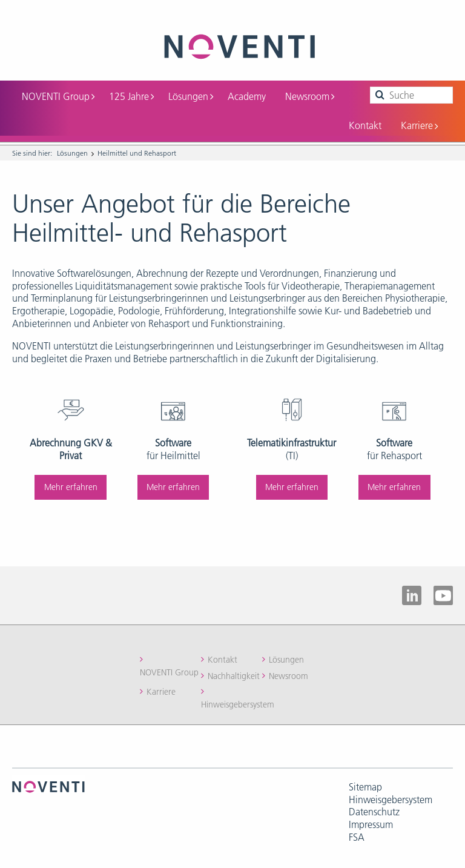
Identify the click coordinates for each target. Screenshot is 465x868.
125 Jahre (131, 96)
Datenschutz (374, 812)
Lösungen (191, 96)
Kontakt (365, 125)
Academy (247, 96)
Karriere (419, 125)
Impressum (371, 824)
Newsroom (310, 96)
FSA (357, 837)
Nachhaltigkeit (234, 676)
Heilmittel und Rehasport (137, 153)
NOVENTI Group (58, 96)
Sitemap (365, 787)
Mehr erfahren (71, 487)
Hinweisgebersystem (238, 704)
